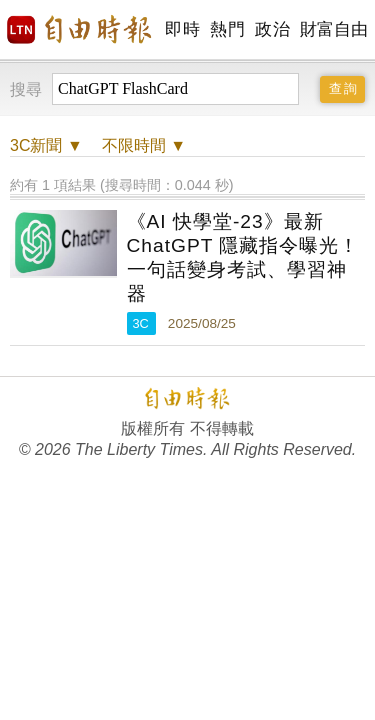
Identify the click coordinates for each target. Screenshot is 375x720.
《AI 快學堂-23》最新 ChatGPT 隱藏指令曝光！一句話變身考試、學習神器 (243, 257)
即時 (182, 29)
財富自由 (333, 29)
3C (141, 323)
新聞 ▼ (46, 145)
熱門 (227, 29)
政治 (272, 29)
